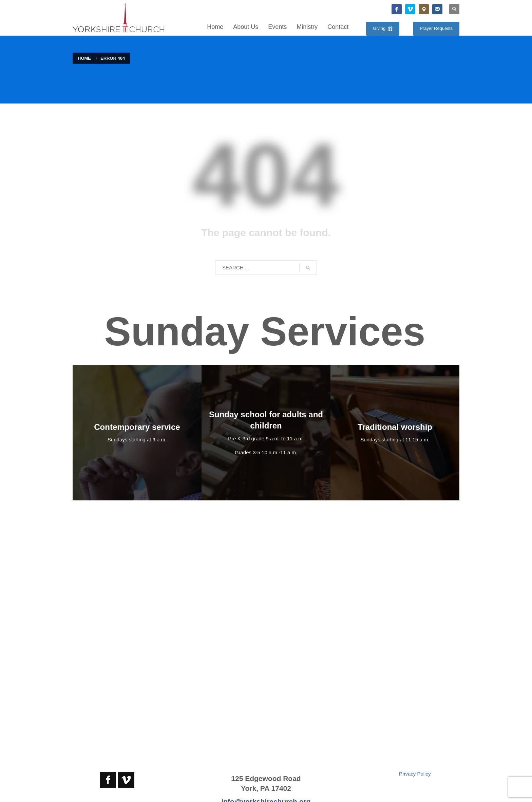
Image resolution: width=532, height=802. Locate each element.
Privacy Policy (415, 774)
